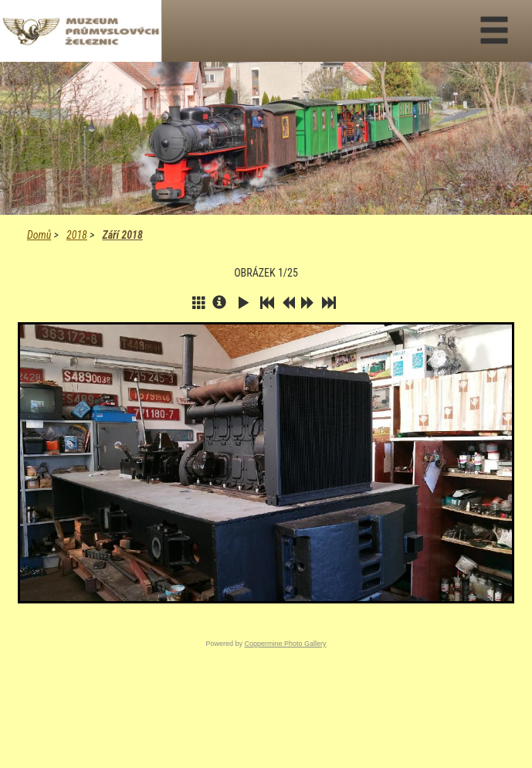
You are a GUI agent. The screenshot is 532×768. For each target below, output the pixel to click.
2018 (77, 235)
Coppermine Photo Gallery (285, 644)
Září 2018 (122, 235)
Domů (39, 235)
